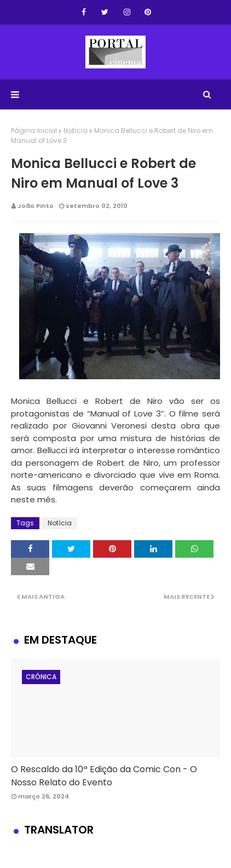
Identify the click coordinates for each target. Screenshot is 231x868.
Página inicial (34, 131)
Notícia (76, 131)
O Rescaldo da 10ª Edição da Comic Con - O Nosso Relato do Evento (104, 776)
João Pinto (36, 206)
